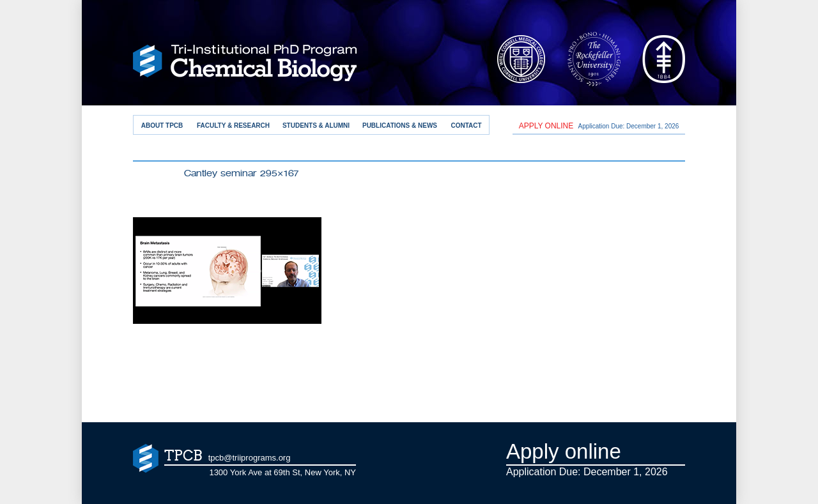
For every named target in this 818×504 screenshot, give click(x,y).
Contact (466, 126)
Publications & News (400, 126)
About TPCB (162, 126)
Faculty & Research (233, 126)
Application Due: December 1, (599, 126)
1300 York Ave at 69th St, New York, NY (282, 472)
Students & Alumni (316, 126)
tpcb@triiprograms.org (250, 458)
